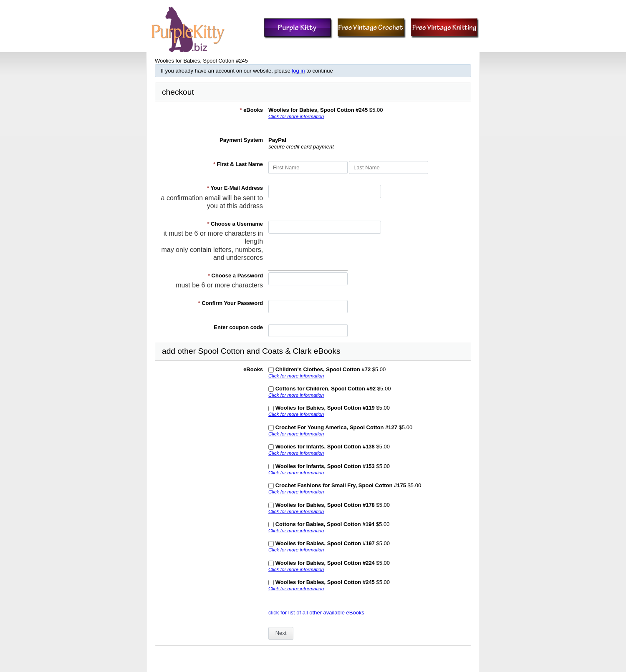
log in (298, 71)
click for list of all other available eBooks (316, 613)
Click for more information (296, 116)
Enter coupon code (238, 327)
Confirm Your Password (231, 303)
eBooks (251, 110)
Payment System (241, 140)
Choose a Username (235, 224)
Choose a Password (235, 276)
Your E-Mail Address (235, 188)
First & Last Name (238, 164)
